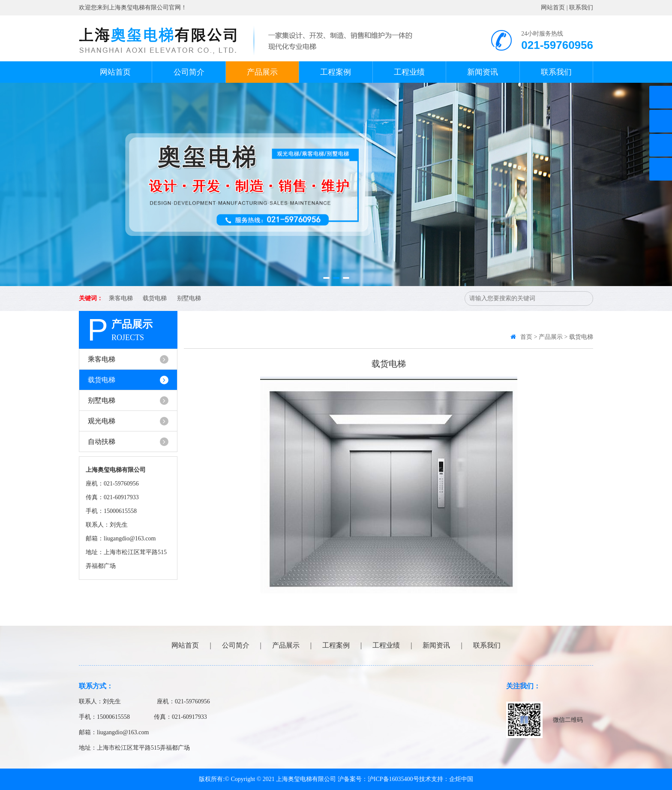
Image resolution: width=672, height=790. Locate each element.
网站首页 (553, 8)
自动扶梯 (128, 442)
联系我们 (581, 8)
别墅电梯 (189, 298)
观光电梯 (128, 421)
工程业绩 (409, 72)
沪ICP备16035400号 (393, 779)
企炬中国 (461, 779)
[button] (326, 278)
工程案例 (336, 72)
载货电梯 (155, 298)
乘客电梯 (121, 298)
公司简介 (189, 72)
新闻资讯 (483, 72)
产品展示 (262, 72)
